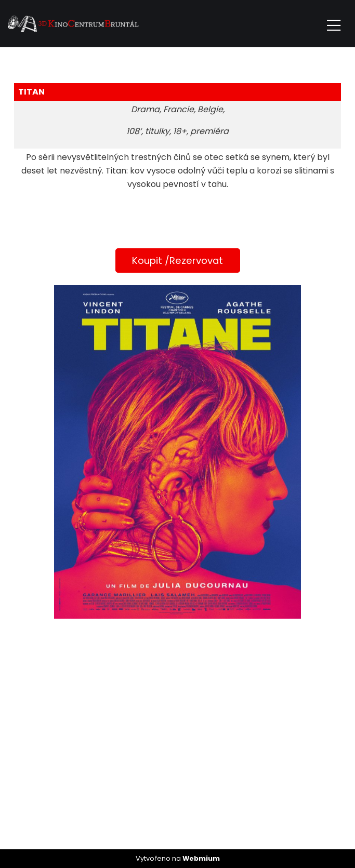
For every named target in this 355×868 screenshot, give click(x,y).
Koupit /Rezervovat (177, 261)
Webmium (201, 858)
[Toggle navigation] (334, 24)
